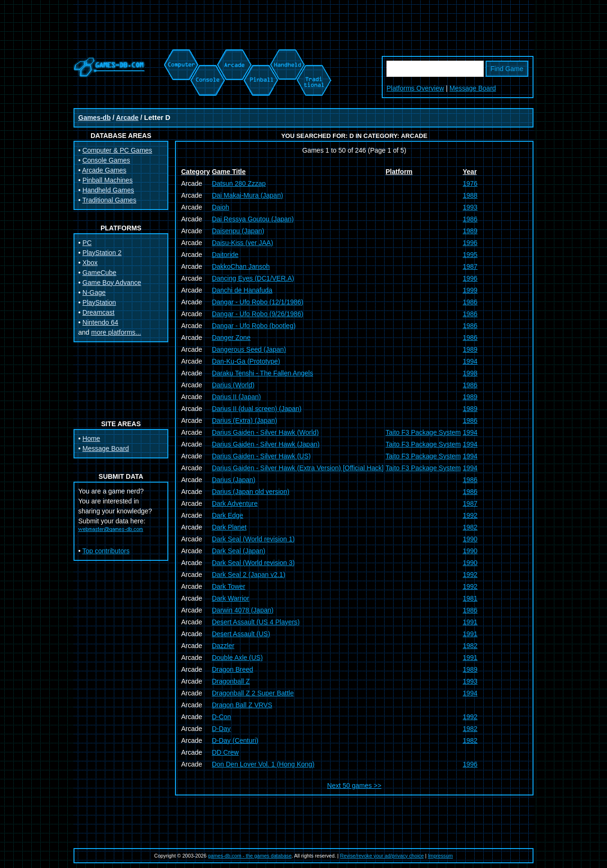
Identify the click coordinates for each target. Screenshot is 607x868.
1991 (470, 622)
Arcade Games (104, 170)
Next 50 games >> (354, 786)
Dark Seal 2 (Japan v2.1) (249, 575)
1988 (470, 195)
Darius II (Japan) (236, 397)
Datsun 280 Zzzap (239, 183)
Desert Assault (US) (241, 634)
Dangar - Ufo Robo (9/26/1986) (258, 314)
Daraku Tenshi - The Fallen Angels (263, 373)
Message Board (473, 88)
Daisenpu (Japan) (238, 231)
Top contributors (106, 551)
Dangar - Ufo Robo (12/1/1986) (258, 302)
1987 (470, 266)
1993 (470, 207)
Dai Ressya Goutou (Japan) (253, 219)
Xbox (90, 263)
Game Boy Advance (112, 283)
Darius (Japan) (234, 480)
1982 (470, 527)
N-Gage (94, 292)
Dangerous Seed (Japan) (249, 349)
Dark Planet (229, 527)
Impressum (440, 856)
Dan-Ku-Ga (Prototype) (246, 361)
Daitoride (225, 255)
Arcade (127, 118)
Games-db (94, 118)
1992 (470, 515)
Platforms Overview (415, 88)
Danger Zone (231, 338)
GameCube (100, 273)
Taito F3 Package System (423, 432)
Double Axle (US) (237, 658)
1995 (470, 255)
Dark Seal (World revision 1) (253, 539)
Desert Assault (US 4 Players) (256, 622)
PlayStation (99, 302)
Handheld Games (108, 190)
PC (87, 243)
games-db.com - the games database (250, 856)
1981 (470, 598)
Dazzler (223, 646)
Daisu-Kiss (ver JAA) (243, 243)
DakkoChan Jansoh (241, 266)
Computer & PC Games (117, 150)
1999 (470, 290)
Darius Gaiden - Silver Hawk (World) (265, 432)
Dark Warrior (231, 598)
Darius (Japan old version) (251, 492)
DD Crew (225, 752)
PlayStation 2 (102, 253)
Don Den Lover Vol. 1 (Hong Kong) (263, 764)
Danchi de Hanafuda (242, 290)
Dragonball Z (231, 681)
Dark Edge (228, 515)
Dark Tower (229, 586)
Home (91, 439)
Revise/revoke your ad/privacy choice (382, 856)
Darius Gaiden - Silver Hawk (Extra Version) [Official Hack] (298, 468)
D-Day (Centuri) (235, 740)
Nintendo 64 (101, 322)
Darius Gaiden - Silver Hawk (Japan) (266, 444)
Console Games (106, 160)
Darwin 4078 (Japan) (243, 610)
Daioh (221, 207)
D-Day (221, 729)
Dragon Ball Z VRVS (242, 705)
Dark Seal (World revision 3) (253, 563)
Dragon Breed (233, 669)
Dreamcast (99, 312)
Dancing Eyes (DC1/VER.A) (253, 278)
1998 (470, 373)
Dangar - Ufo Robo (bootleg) (254, 326)
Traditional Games (110, 200)
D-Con (221, 717)
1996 (470, 243)
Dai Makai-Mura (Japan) (248, 195)
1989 (470, 231)
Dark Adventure (235, 503)
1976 (470, 183)
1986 (470, 219)
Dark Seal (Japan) (239, 551)
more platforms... (116, 332)
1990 (470, 539)
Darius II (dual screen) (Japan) (257, 409)
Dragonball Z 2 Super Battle (253, 693)
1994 (470, 361)
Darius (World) (233, 385)
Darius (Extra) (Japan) (245, 420)
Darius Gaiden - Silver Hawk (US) (262, 456)
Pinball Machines (108, 180)
